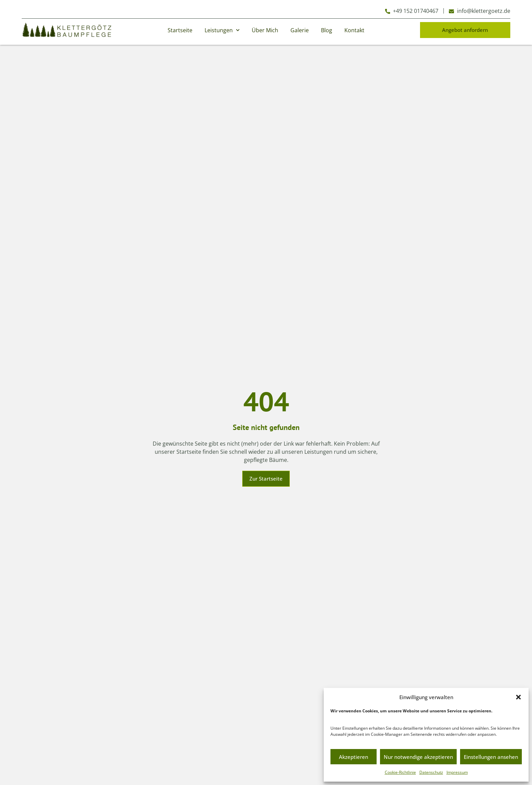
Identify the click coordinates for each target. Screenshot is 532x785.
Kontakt (354, 30)
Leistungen (222, 30)
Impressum (457, 772)
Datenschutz (431, 772)
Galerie (300, 30)
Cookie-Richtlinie (400, 772)
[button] (518, 697)
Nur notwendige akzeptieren (418, 757)
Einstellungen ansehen (491, 757)
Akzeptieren (354, 757)
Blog (327, 30)
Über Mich (265, 30)
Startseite (180, 30)
